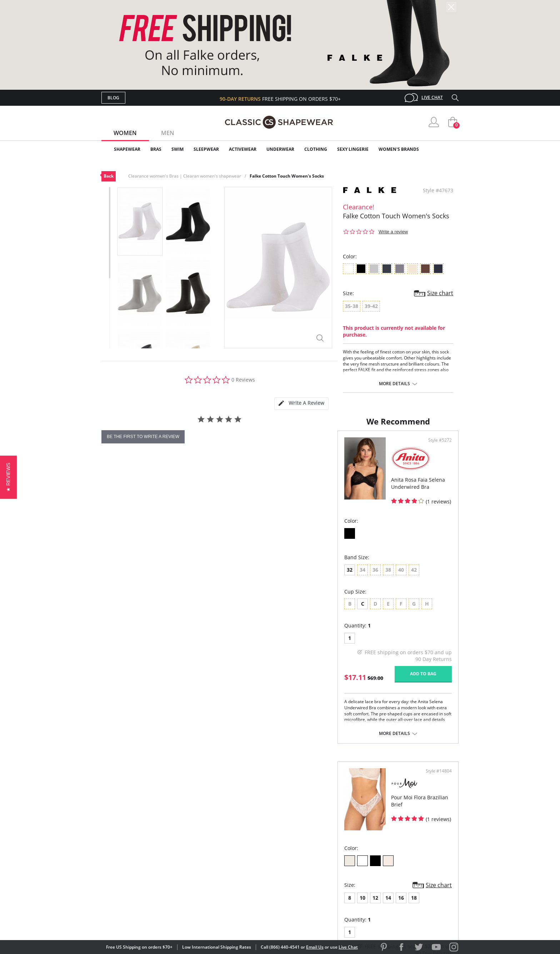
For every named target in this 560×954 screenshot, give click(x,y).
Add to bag (241, 707)
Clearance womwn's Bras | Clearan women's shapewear (185, 176)
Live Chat (432, 97)
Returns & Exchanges (251, 871)
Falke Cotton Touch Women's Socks (287, 176)
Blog (113, 98)
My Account (239, 836)
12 (319, 603)
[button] (8, 477)
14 (332, 603)
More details (394, 384)
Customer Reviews (340, 836)
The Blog (328, 859)
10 (306, 603)
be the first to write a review (143, 437)
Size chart (440, 293)
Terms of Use (157, 922)
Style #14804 (436, 477)
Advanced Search (246, 825)
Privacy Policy (335, 871)
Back (109, 176)
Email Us (315, 947)
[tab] (301, 404)
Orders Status (242, 848)
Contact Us (238, 883)
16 (345, 603)
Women (125, 133)
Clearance (443, 149)
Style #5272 (258, 477)
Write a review (393, 232)
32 (114, 603)
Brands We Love (337, 848)
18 (357, 603)
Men (168, 133)
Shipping (233, 859)
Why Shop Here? (337, 825)
